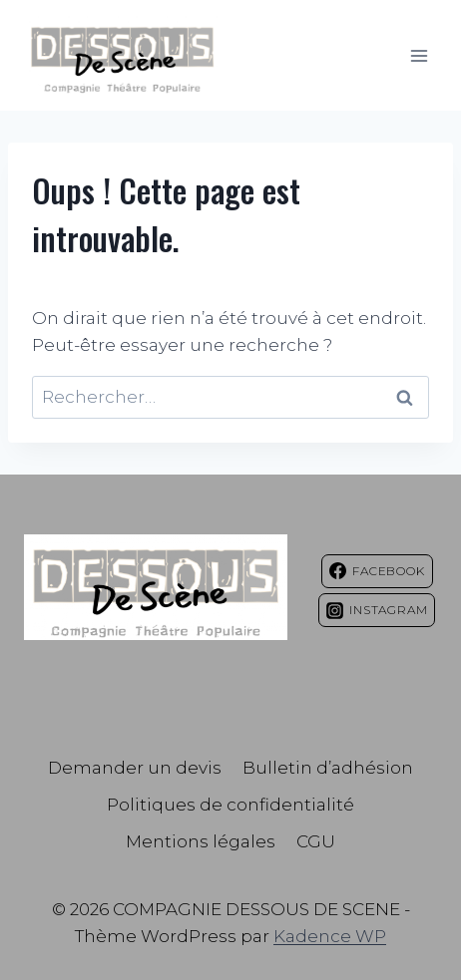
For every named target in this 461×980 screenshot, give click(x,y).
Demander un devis (135, 768)
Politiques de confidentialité (230, 805)
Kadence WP (330, 936)
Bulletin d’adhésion (328, 768)
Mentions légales (201, 841)
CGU (316, 841)
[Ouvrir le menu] (419, 55)
